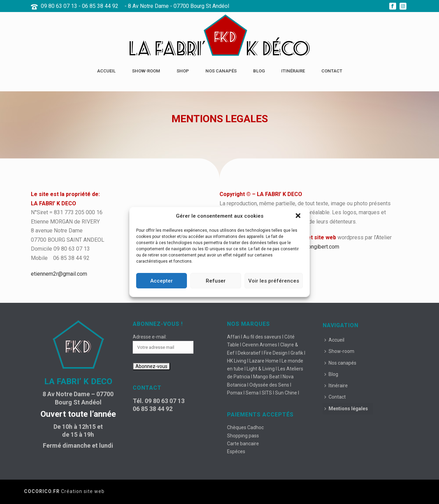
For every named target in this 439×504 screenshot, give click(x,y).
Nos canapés (221, 71)
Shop (183, 71)
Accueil (106, 71)
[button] (299, 216)
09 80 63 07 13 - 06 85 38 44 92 (80, 6)
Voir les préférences (274, 281)
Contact (332, 71)
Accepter (162, 281)
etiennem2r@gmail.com (59, 274)
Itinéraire (293, 71)
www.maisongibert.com (311, 247)
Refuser (216, 281)
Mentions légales (346, 409)
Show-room (146, 71)
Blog (259, 71)
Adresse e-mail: (150, 337)
